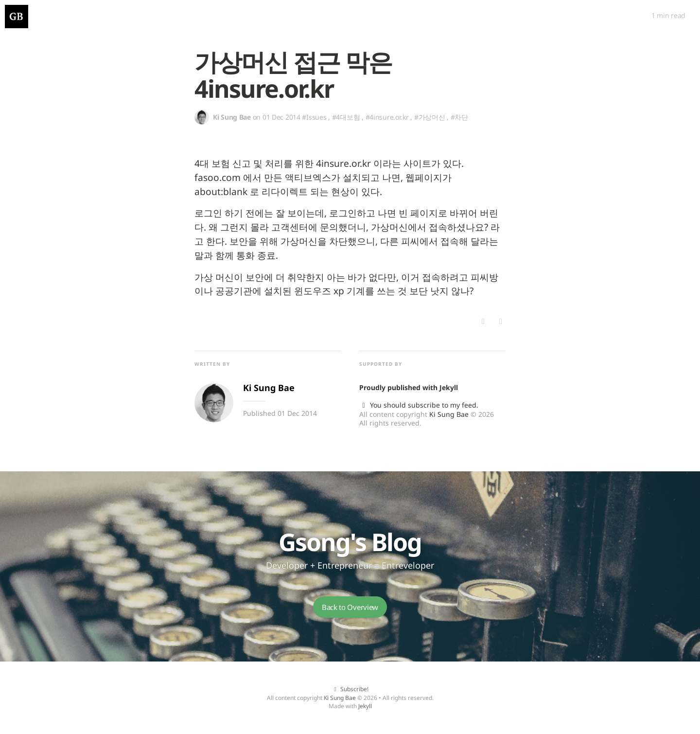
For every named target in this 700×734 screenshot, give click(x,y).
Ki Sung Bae (449, 414)
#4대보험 (346, 117)
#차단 (459, 117)
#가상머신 (430, 117)
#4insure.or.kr (387, 117)
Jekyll (449, 387)
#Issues (314, 117)
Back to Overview (350, 607)
